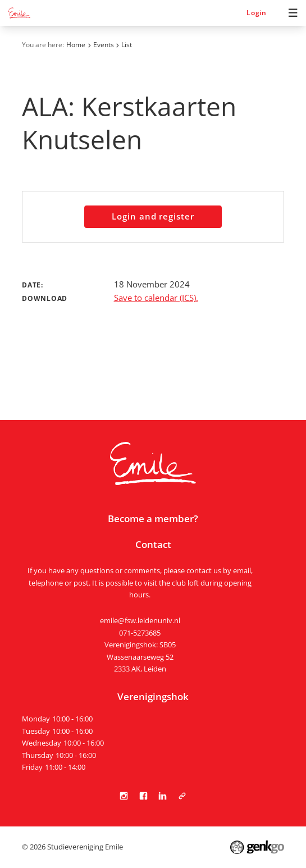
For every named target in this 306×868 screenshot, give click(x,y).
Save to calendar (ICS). (156, 298)
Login (257, 13)
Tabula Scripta (182, 796)
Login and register (153, 216)
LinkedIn (163, 796)
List (127, 45)
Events (104, 45)
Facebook (143, 796)
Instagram (124, 796)
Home (76, 45)
